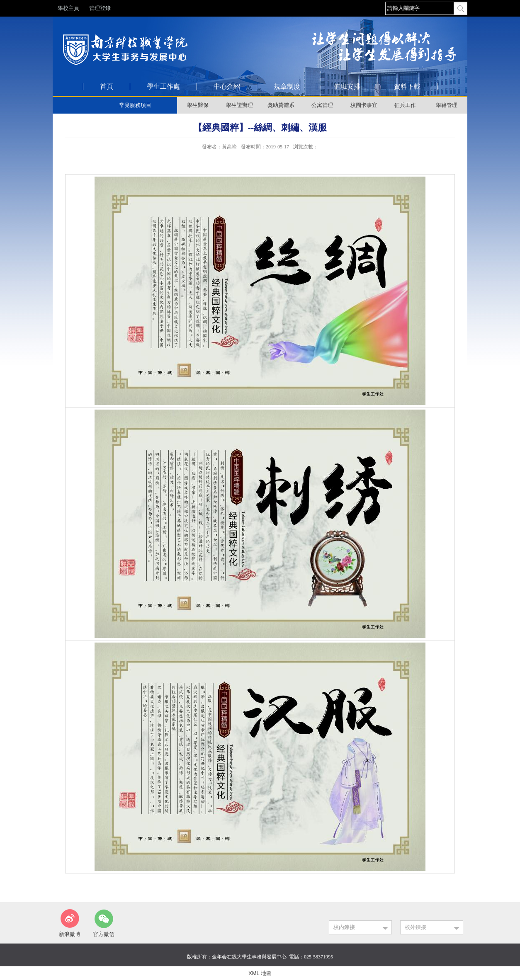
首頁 (107, 87)
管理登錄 (100, 8)
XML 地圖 (260, 973)
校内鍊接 (344, 927)
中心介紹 (227, 87)
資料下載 (407, 87)
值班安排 (347, 87)
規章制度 (287, 87)
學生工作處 (163, 87)
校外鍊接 (416, 927)
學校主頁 (68, 8)
